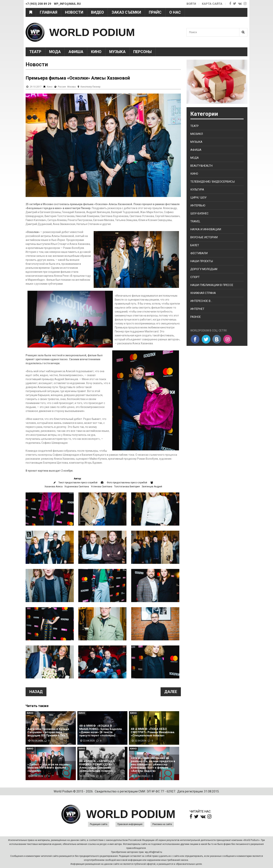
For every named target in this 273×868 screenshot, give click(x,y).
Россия (62, 87)
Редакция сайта (99, 824)
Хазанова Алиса (54, 487)
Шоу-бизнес (199, 213)
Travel (195, 221)
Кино (96, 52)
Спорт (195, 277)
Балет (195, 245)
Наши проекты (202, 261)
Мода (55, 52)
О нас (175, 12)
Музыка (117, 52)
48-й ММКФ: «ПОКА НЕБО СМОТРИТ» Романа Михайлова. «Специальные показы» (153, 732)
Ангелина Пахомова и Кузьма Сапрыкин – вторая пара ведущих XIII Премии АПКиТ (48, 732)
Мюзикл (197, 134)
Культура (197, 190)
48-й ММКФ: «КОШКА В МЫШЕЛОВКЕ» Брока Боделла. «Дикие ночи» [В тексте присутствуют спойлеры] (101, 731)
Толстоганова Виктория (127, 487)
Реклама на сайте (162, 824)
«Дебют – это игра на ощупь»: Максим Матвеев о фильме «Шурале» (49, 768)
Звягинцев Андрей (152, 487)
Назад (36, 692)
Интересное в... (201, 301)
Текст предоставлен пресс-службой (78, 483)
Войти (191, 4)
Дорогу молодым (204, 269)
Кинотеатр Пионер (90, 87)
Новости (74, 12)
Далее (171, 692)
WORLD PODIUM (95, 32)
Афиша (76, 52)
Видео (97, 12)
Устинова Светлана (102, 487)
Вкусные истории (204, 237)
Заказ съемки (126, 12)
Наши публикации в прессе (212, 285)
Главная (49, 12)
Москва (71, 87)
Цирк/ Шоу (198, 198)
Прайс (155, 12)
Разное (196, 317)
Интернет (197, 309)
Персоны (142, 52)
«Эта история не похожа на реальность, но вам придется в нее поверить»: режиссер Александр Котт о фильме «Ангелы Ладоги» (153, 764)
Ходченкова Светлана (77, 487)
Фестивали (199, 253)
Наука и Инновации (206, 229)
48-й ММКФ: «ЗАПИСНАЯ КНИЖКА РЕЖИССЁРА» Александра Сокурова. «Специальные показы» (97, 766)
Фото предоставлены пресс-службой (127, 483)
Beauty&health (201, 166)
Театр (35, 52)
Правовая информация (130, 824)
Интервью (198, 205)
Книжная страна (203, 293)
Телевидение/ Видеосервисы (213, 182)
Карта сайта (212, 4)
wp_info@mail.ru (153, 852)
